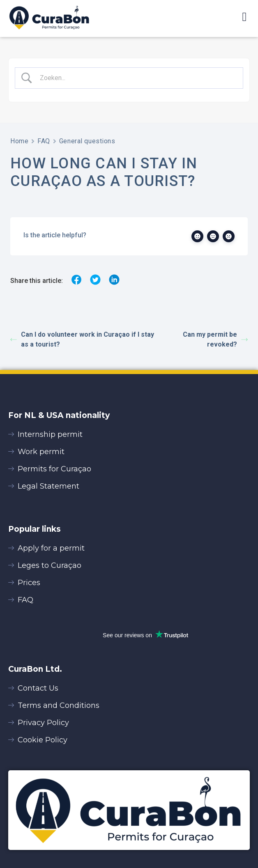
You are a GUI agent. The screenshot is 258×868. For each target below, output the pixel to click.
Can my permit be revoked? (215, 339)
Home (19, 141)
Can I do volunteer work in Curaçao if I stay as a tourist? (82, 339)
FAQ (44, 141)
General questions (87, 141)
